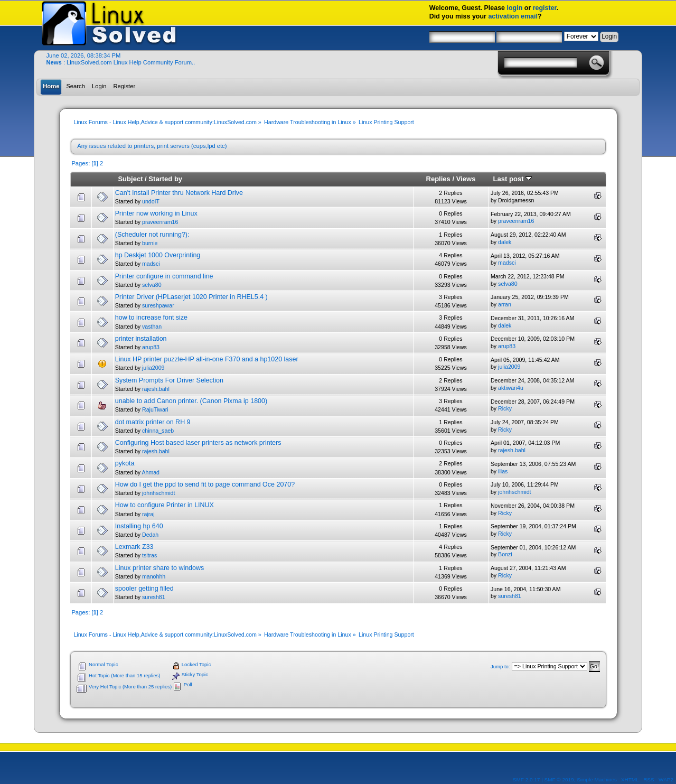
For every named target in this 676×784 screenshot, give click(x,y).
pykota (125, 463)
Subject (130, 179)
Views (466, 179)
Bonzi (505, 554)
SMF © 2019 (559, 780)
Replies (438, 179)
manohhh (154, 576)
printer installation (141, 339)
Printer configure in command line (164, 276)
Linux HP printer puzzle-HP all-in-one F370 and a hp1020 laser (207, 359)
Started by (165, 179)
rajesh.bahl (156, 389)
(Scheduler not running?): (152, 235)
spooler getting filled (144, 589)
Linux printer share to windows (159, 568)
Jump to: (500, 666)
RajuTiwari (155, 409)
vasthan (152, 326)
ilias (503, 471)
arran (505, 304)
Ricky (505, 408)
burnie (150, 243)
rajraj (148, 514)
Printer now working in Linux (156, 213)
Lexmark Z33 (134, 547)
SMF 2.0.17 (527, 780)
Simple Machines (597, 780)
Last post (513, 179)
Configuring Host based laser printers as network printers (198, 443)
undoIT (151, 201)
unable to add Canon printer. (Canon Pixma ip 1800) (191, 401)
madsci (151, 264)
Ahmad (151, 472)
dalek (505, 242)
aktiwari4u (511, 388)
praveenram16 (160, 222)
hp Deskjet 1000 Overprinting (158, 255)
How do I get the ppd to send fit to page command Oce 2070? (205, 484)
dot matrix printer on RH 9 (153, 422)
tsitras (149, 555)
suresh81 (154, 597)
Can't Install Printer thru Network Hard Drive (179, 193)
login (515, 8)
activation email (513, 16)
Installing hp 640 (139, 526)
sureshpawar (158, 305)
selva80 (152, 285)
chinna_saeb (158, 431)
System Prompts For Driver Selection (169, 380)
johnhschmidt (158, 493)
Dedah (150, 535)
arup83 (151, 347)
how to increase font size (151, 318)
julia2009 (153, 368)
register (545, 8)
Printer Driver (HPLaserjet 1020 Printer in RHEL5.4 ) (191, 297)
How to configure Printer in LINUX (165, 505)
